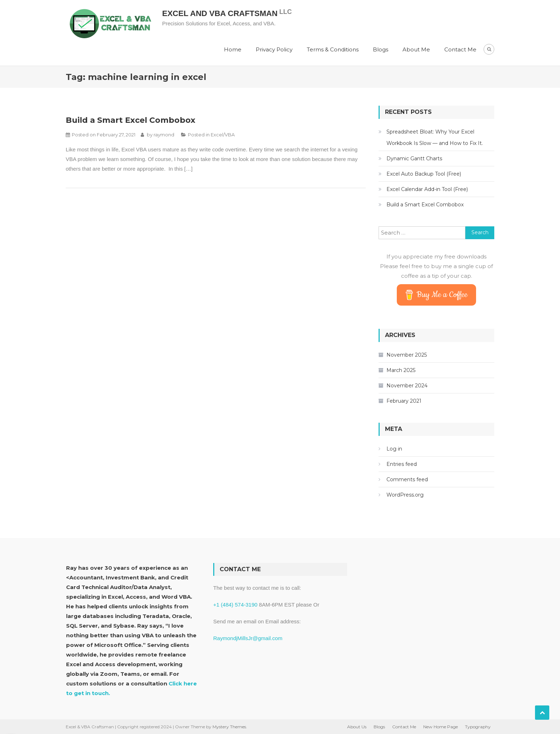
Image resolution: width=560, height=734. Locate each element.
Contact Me (460, 49)
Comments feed (407, 479)
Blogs (381, 49)
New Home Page (441, 727)
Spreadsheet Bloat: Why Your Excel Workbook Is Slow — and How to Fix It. (435, 137)
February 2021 (404, 401)
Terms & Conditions (333, 49)
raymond (164, 135)
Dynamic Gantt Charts (414, 159)
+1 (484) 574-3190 (235, 605)
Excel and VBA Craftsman (220, 13)
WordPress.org (405, 495)
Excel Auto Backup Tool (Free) (424, 174)
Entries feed (402, 464)
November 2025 (407, 355)
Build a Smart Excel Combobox (131, 120)
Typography (478, 727)
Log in (394, 449)
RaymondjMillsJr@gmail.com (248, 638)
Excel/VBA (223, 135)
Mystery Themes (229, 727)
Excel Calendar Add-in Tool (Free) (427, 189)
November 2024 (407, 386)
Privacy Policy (274, 49)
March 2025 (401, 370)
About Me (416, 49)
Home (233, 49)
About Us (357, 727)
